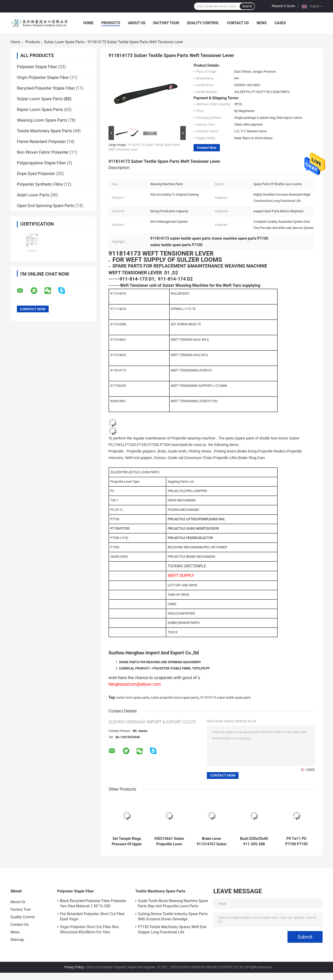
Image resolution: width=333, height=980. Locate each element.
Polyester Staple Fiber (37, 67)
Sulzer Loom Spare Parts (64, 42)
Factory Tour (166, 23)
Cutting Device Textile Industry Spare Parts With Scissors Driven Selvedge (173, 916)
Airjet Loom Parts (33, 195)
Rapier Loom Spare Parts (40, 110)
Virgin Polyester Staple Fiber (43, 77)
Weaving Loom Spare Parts (42, 120)
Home (88, 23)
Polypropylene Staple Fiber (41, 163)
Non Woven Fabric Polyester (43, 152)
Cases (280, 23)
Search (247, 6)
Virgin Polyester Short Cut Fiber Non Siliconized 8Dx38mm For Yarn (89, 929)
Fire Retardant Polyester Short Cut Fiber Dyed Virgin (92, 916)
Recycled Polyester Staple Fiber (46, 88)
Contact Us (238, 23)
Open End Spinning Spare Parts (46, 206)
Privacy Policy (74, 967)
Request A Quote (283, 6)
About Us (137, 23)
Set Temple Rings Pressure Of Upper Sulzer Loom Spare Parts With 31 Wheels (127, 841)
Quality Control (203, 23)
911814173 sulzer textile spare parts (226, 698)
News (262, 23)
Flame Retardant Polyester (41, 142)
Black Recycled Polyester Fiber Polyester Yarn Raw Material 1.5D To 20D (93, 903)
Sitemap (17, 940)
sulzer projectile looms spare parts (175, 698)
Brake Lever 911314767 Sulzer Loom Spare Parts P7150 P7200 (212, 841)
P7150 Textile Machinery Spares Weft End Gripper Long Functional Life (172, 929)
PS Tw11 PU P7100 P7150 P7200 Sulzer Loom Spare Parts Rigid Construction (296, 841)
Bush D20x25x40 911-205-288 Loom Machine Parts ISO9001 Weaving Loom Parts (254, 841)
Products (111, 23)
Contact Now (207, 148)
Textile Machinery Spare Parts (44, 131)
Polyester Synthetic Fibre (40, 184)
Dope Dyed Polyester (36, 174)
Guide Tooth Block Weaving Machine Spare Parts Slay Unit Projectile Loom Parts (173, 903)
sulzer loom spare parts (133, 698)
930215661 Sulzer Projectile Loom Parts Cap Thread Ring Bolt (169, 841)
